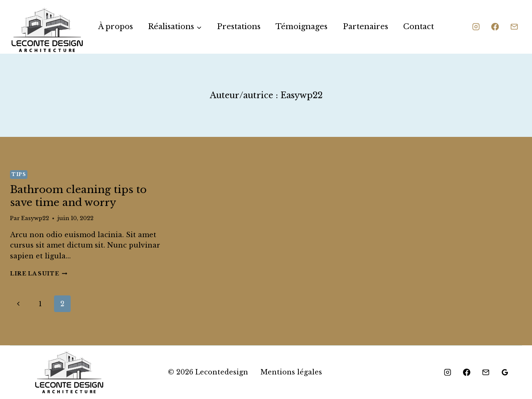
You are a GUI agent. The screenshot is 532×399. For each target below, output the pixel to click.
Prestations (239, 27)
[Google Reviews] (505, 373)
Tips (19, 174)
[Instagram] (476, 27)
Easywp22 (35, 218)
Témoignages (302, 27)
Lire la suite (39, 274)
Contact (419, 27)
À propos (116, 27)
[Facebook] (495, 27)
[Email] (514, 27)
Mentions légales (291, 372)
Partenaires (366, 27)
